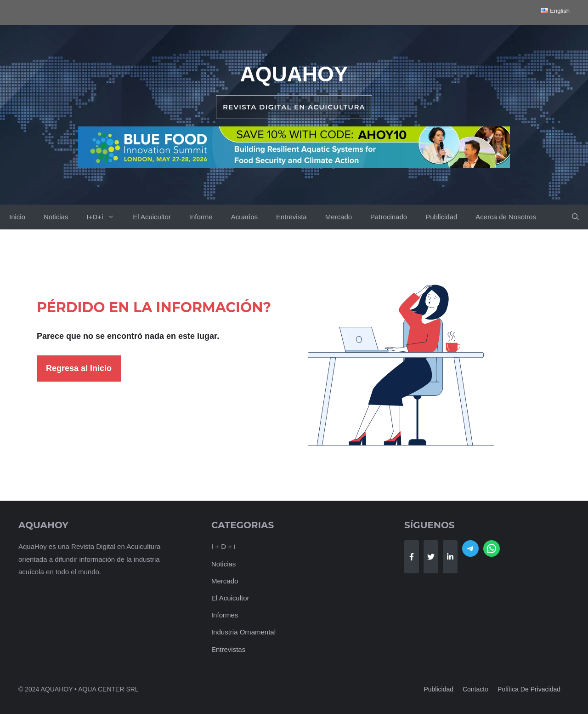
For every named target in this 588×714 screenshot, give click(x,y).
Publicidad (441, 217)
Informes (225, 615)
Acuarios (244, 217)
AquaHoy (294, 74)
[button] (575, 217)
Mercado (339, 217)
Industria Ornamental (243, 632)
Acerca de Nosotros (506, 217)
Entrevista (291, 217)
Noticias (56, 217)
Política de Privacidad (529, 689)
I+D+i (105, 217)
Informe (201, 217)
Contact (474, 689)
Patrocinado (389, 217)
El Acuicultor (152, 217)
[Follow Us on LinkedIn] (450, 557)
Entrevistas (228, 649)
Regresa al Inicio (79, 368)
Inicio (17, 217)
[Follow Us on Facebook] (412, 557)
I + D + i (223, 546)
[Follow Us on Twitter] (431, 557)
